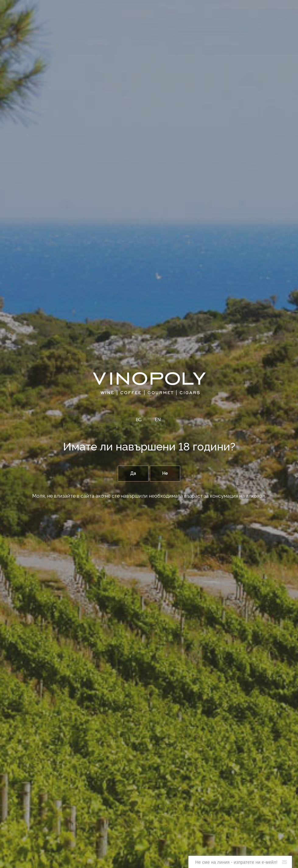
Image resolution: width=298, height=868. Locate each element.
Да (133, 474)
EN (158, 420)
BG (139, 420)
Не (165, 474)
